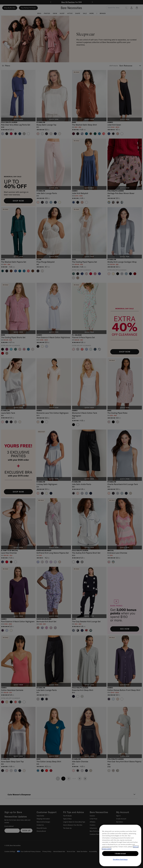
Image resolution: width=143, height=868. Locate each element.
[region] (120, 845)
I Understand (120, 854)
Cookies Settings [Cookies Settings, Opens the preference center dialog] (120, 859)
